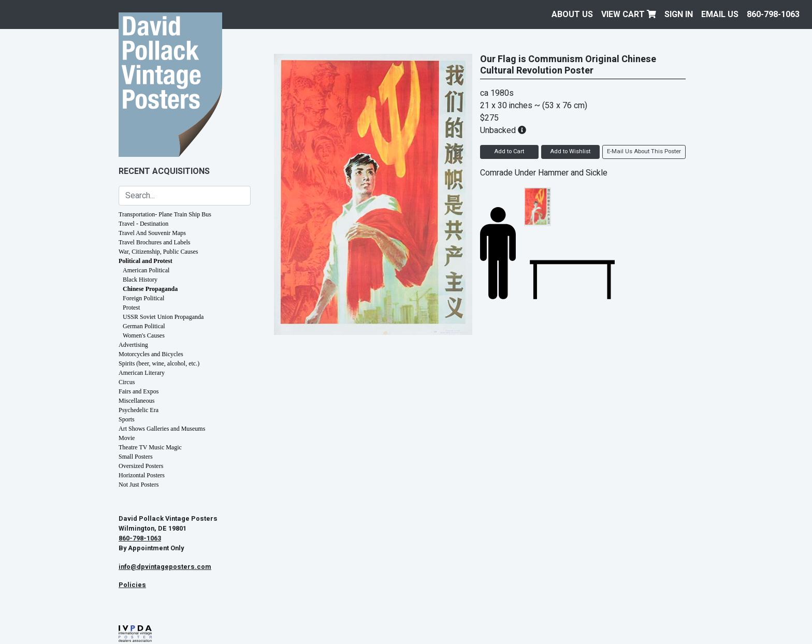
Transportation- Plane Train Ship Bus (165, 214)
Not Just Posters (139, 485)
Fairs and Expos (139, 391)
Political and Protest (146, 261)
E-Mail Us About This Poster (644, 151)
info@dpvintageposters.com (165, 567)
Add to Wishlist (570, 151)
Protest (131, 308)
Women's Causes (144, 335)
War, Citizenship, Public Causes (158, 252)
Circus (127, 382)
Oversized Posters (141, 466)
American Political (146, 270)
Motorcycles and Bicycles (151, 354)
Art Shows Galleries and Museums (162, 429)
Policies (132, 585)
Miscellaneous (136, 401)
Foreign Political (143, 298)
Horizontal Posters (142, 475)
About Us (572, 14)
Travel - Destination (143, 224)
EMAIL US (720, 14)
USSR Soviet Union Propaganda (163, 317)
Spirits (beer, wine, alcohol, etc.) (159, 363)
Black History (140, 280)
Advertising (133, 345)
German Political (144, 326)
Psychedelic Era (139, 410)
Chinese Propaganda (150, 289)
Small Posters (136, 457)
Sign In (679, 14)
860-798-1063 (773, 14)
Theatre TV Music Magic (150, 447)
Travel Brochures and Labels (155, 242)
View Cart (629, 14)
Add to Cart (509, 151)
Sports (127, 419)
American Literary (142, 373)
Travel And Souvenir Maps (152, 233)
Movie (127, 438)
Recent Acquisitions (164, 171)
